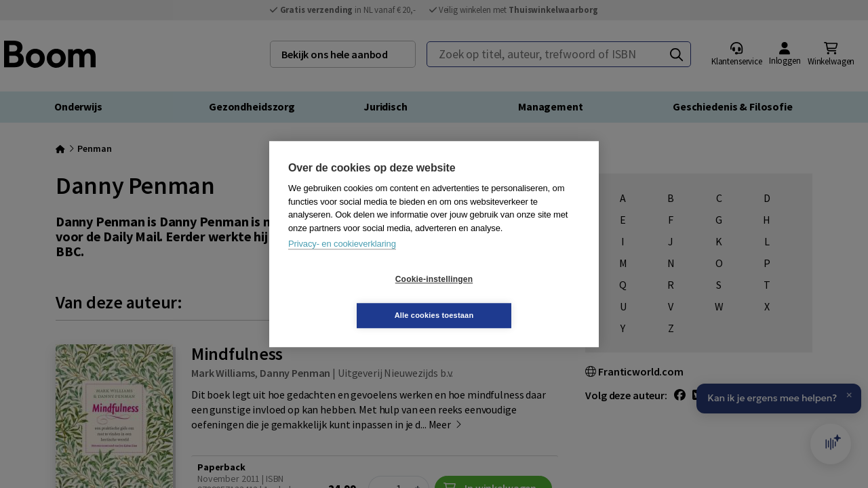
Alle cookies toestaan (515, 297)
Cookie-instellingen (353, 298)
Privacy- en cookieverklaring (342, 262)
